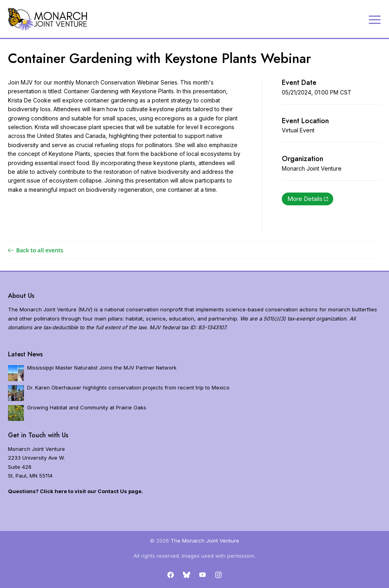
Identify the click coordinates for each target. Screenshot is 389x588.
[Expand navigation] (375, 19)
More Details (308, 199)
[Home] (48, 19)
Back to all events (36, 250)
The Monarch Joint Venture (205, 541)
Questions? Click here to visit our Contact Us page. (76, 491)
